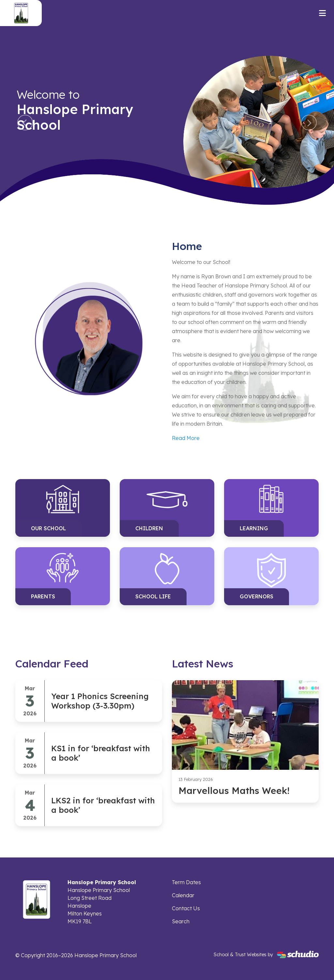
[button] (25, 123)
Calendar (183, 895)
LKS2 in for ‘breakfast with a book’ (103, 805)
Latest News (203, 664)
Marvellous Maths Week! (234, 790)
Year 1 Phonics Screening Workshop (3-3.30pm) (100, 701)
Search (181, 921)
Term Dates (186, 882)
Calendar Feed (52, 664)
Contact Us (186, 908)
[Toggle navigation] (322, 13)
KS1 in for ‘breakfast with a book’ (101, 753)
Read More (186, 438)
